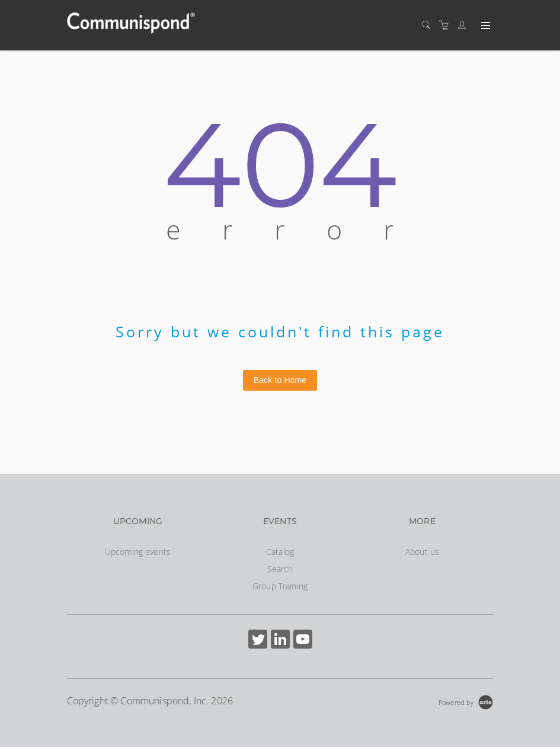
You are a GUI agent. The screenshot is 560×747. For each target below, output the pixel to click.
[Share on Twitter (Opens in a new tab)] (258, 641)
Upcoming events (138, 552)
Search (280, 569)
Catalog (280, 552)
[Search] (429, 25)
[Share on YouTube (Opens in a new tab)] (303, 641)
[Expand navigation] (484, 26)
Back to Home (280, 380)
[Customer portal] (465, 25)
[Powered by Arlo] (466, 701)
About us (422, 552)
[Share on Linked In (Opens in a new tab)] (280, 641)
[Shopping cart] (447, 25)
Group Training (280, 586)
